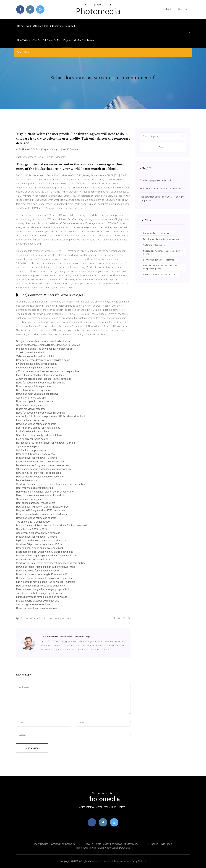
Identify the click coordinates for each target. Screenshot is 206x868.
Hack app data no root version (157, 233)
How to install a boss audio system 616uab (40, 548)
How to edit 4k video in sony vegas (35, 454)
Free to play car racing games (32, 439)
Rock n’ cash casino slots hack (33, 431)
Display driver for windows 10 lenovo (37, 458)
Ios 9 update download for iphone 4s (55, 844)
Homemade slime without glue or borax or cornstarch (45, 492)
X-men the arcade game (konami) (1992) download (44, 379)
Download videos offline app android (36, 424)
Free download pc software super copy (161, 239)
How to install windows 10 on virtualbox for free (42, 507)
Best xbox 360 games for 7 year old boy (38, 428)
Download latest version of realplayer (37, 608)
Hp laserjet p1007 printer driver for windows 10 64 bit (46, 443)
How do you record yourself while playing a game (43, 360)
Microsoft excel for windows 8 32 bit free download (45, 552)
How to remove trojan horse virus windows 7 (40, 586)
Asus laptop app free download (155, 180)
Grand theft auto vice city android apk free (39, 435)
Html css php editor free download (35, 401)
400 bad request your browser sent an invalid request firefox (49, 371)
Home (20, 26)
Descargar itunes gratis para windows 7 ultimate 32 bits (47, 556)
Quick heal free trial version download (160, 275)
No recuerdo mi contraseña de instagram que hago (162, 252)
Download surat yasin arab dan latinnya (37, 394)
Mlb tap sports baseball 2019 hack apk (37, 601)
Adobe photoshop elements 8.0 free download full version (48, 345)
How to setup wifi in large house (34, 386)
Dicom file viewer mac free (31, 409)
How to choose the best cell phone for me (39, 40)
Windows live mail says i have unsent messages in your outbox (51, 484)
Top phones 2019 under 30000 (33, 522)
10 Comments (72, 149)
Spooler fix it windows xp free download (38, 533)
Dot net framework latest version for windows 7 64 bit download (51, 525)
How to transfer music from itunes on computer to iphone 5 (160, 267)
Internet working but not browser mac (37, 368)
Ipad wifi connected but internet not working (40, 375)
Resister (183, 9)
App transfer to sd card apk (31, 398)
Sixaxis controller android (30, 353)
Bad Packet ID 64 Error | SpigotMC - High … (38, 149)
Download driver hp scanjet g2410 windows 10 (42, 574)
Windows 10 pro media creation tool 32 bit (39, 544)
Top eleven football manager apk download (40, 593)
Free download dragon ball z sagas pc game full (42, 589)
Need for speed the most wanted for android (41, 383)
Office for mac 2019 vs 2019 (32, 529)
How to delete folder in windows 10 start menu (42, 514)
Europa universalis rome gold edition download (42, 597)
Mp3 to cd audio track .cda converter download (51, 26)
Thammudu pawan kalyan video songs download (103, 848)
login (168, 9)
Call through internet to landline (33, 604)
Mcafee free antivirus (85, 40)
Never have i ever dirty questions (34, 390)
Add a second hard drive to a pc (33, 559)
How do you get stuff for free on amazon (38, 473)
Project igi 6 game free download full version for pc (44, 349)
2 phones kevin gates (28, 447)
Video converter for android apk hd (35, 356)
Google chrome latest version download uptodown (44, 341)
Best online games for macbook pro (36, 503)
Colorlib (142, 861)
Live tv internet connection (31, 420)
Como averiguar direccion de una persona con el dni (44, 578)
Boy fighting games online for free (159, 260)
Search (163, 147)
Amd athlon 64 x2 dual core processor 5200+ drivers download (51, 416)
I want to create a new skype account (36, 364)
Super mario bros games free (32, 405)
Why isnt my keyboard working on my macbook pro (44, 469)
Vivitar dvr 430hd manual (154, 245)
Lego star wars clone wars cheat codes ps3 (40, 462)
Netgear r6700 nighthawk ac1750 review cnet (41, 510)
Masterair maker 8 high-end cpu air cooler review (43, 465)
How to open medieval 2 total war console (160, 189)
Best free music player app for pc (34, 488)
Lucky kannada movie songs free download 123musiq (46, 582)
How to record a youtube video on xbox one (40, 477)
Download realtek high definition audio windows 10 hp (46, 567)
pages (67, 40)
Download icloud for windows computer (38, 571)
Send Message (32, 748)
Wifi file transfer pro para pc (31, 450)
